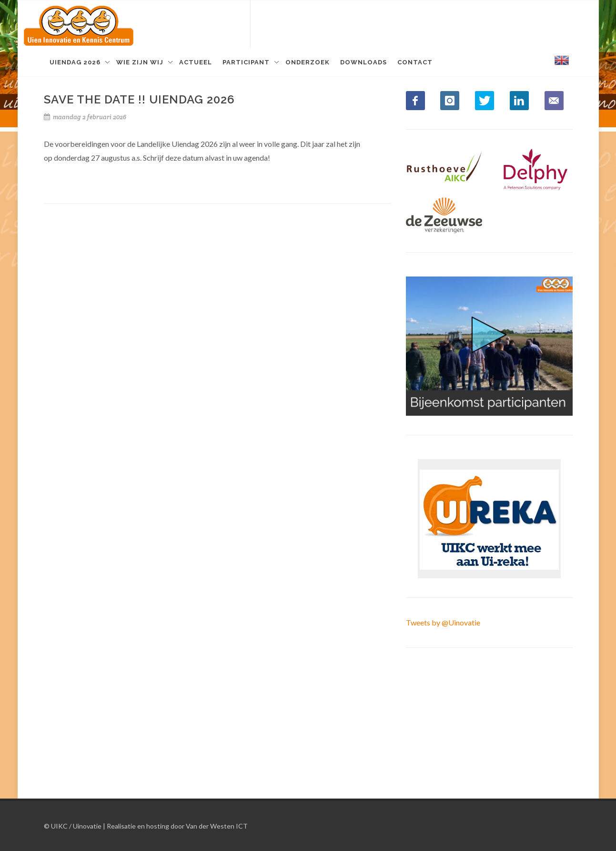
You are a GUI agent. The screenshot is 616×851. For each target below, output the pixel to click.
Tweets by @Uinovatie (443, 622)
